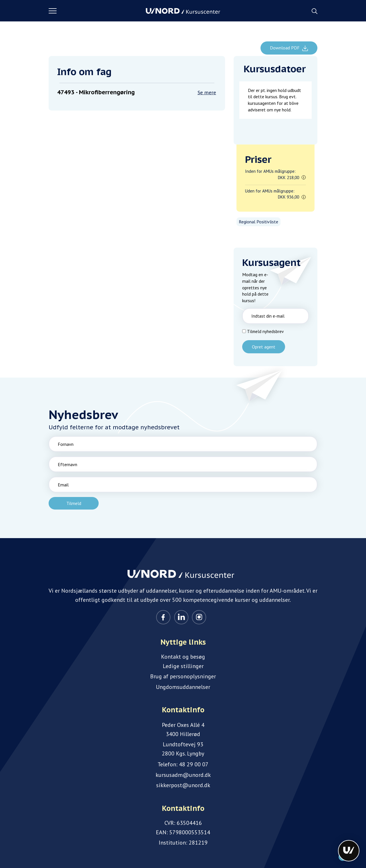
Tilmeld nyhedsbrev (265, 331)
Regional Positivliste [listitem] (258, 222)
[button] (97, 11)
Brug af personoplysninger (183, 676)
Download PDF (285, 48)
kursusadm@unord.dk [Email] (183, 775)
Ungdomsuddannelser (183, 687)
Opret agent (264, 347)
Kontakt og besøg (183, 657)
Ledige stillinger (183, 666)
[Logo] (183, 11)
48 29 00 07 (194, 764)
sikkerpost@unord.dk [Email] (183, 785)
